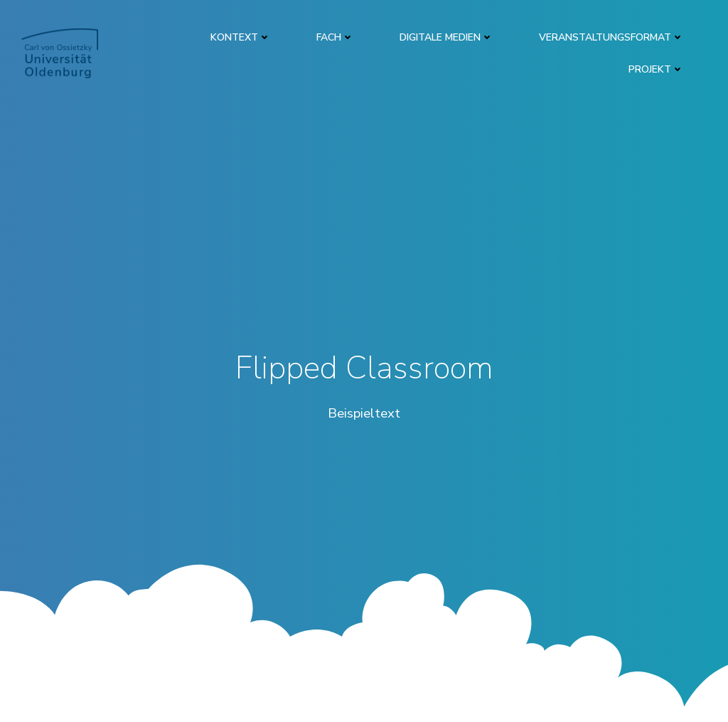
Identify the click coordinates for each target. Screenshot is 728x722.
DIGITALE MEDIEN (446, 37)
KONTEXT (241, 37)
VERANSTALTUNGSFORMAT (611, 37)
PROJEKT (656, 69)
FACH (335, 37)
